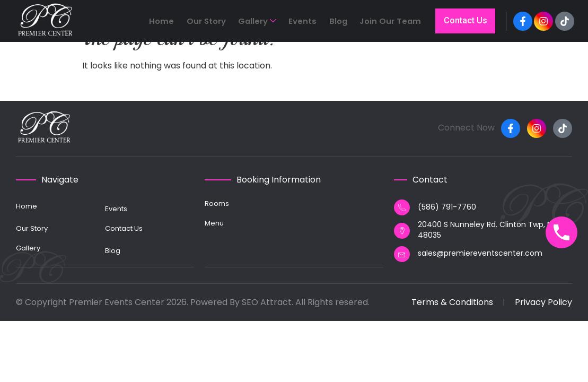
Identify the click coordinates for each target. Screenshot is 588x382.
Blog (346, 23)
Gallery (282, 23)
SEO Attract (267, 302)
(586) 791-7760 (447, 207)
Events (319, 23)
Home (203, 23)
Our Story (239, 23)
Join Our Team (389, 23)
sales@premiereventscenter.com (480, 253)
